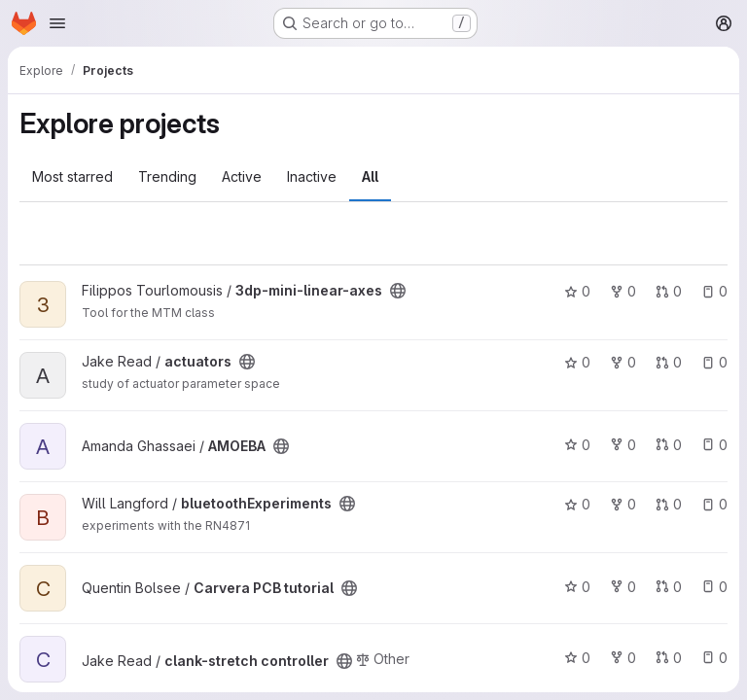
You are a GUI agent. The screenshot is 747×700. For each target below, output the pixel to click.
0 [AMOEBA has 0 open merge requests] (669, 445)
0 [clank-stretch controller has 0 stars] (577, 658)
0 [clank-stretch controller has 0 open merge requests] (669, 658)
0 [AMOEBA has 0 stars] (577, 445)
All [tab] (370, 176)
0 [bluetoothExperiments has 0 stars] (577, 504)
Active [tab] (242, 176)
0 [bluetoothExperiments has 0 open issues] (714, 504)
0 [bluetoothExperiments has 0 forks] (623, 504)
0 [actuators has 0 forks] (623, 362)
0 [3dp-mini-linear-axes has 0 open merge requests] (669, 291)
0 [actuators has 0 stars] (577, 362)
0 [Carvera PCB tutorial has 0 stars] (577, 587)
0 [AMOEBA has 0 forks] (623, 445)
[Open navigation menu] (57, 23)
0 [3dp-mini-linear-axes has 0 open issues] (714, 291)
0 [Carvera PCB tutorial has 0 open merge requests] (669, 587)
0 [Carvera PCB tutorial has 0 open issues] (714, 587)
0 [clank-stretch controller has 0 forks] (623, 658)
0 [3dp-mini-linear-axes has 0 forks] (623, 291)
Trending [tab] (167, 176)
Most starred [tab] (72, 176)
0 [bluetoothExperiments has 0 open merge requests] (669, 504)
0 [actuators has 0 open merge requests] (669, 362)
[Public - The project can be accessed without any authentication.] (398, 291)
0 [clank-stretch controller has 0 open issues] (714, 658)
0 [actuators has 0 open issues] (714, 362)
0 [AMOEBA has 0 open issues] (714, 445)
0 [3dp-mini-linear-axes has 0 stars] (577, 291)
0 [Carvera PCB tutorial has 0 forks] (623, 587)
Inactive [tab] (312, 176)
